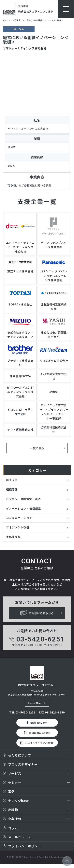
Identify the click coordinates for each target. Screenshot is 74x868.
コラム (13, 827)
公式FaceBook (37, 722)
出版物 (13, 809)
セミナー (15, 782)
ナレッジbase (19, 800)
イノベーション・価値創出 (23, 508)
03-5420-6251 (37, 639)
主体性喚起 (13, 536)
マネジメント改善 (18, 527)
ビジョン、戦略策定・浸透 (23, 498)
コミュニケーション (19, 517)
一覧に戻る (37, 448)
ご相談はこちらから (37, 613)
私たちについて (20, 755)
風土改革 (12, 479)
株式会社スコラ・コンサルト (36, 11)
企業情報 (15, 818)
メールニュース (20, 836)
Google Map (34, 702)
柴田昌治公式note (37, 732)
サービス (15, 773)
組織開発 (12, 489)
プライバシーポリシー (25, 846)
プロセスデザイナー (23, 764)
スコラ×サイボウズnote (37, 742)
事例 (11, 791)
